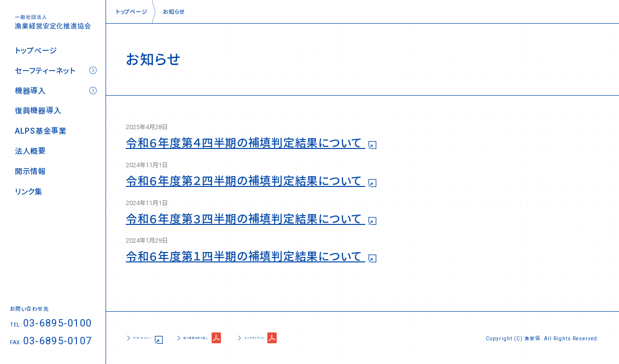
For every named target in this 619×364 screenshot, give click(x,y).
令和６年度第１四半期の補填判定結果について (245, 256)
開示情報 (30, 171)
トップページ (36, 51)
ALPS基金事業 (41, 131)
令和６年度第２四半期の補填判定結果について (245, 181)
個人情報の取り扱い (232, 338)
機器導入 (30, 91)
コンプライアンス (318, 338)
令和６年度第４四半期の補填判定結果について (245, 143)
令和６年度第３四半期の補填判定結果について (245, 219)
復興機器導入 (38, 111)
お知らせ (174, 11)
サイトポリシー (153, 338)
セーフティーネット (45, 71)
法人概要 (30, 151)
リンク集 (29, 192)
